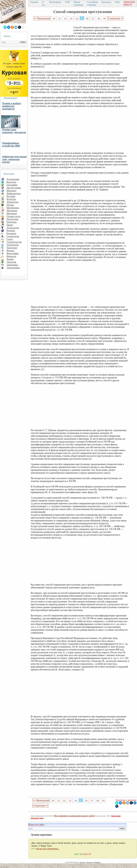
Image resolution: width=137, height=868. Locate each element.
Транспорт (12, 248)
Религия (11, 231)
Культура (11, 199)
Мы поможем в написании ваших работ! (75, 816)
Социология (13, 236)
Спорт (10, 239)
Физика (10, 251)
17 (93, 19)
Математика (13, 208)
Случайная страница (92, 3)
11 (60, 19)
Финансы (11, 256)
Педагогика (12, 219)
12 (65, 19)
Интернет (12, 191)
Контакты (106, 2)
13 (71, 19)
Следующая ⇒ (115, 18)
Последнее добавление (93, 862)
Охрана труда (14, 216)
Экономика (12, 265)
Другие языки (14, 188)
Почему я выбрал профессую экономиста (12, 106)
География (12, 185)
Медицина (12, 211)
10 (54, 19)
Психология (13, 228)
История (11, 196)
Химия (10, 259)
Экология (11, 262)
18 (99, 19)
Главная (34, 2)
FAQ (117, 2)
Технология (13, 245)
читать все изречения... (48, 849)
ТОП (67, 2)
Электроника (13, 268)
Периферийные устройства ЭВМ (11, 145)
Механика (12, 213)
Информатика (14, 193)
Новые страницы (78, 3)
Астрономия (13, 179)
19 (104, 19)
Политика (12, 222)
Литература (12, 202)
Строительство (14, 242)
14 (77, 19)
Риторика (11, 233)
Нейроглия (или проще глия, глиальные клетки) (14, 159)
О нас (44, 3)
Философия (13, 253)
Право (10, 225)
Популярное (55, 2)
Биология (11, 182)
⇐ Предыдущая (42, 18)
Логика (10, 205)
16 (87, 19)
